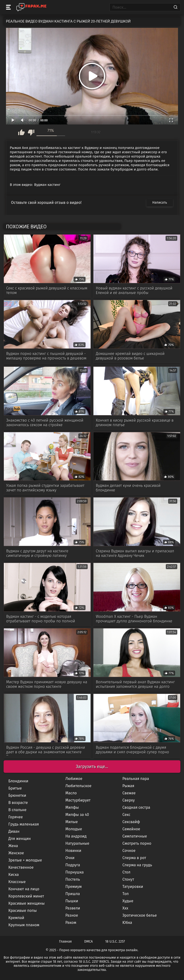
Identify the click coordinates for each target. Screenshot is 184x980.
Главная (66, 942)
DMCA (89, 942)
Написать (160, 203)
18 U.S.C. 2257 (115, 942)
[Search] (175, 7)
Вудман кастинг (47, 185)
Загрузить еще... (92, 767)
